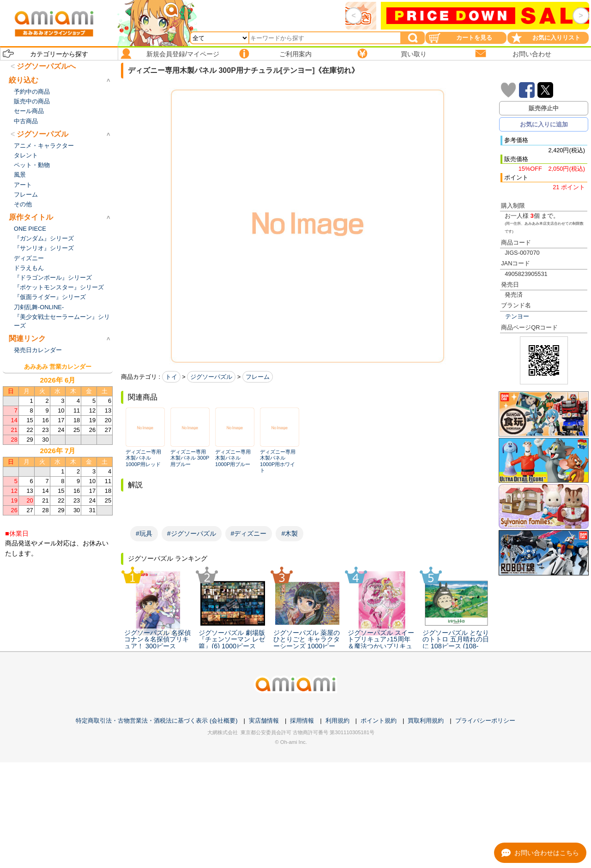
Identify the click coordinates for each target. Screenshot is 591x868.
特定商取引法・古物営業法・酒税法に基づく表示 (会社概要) (157, 721)
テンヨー (517, 316)
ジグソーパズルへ (46, 66)
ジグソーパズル (211, 377)
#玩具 (144, 533)
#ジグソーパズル (192, 533)
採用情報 (302, 721)
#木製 (289, 533)
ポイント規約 (379, 721)
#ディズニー (249, 533)
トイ (171, 377)
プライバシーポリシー (485, 721)
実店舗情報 (264, 721)
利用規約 (338, 721)
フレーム (258, 377)
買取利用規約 (426, 721)
